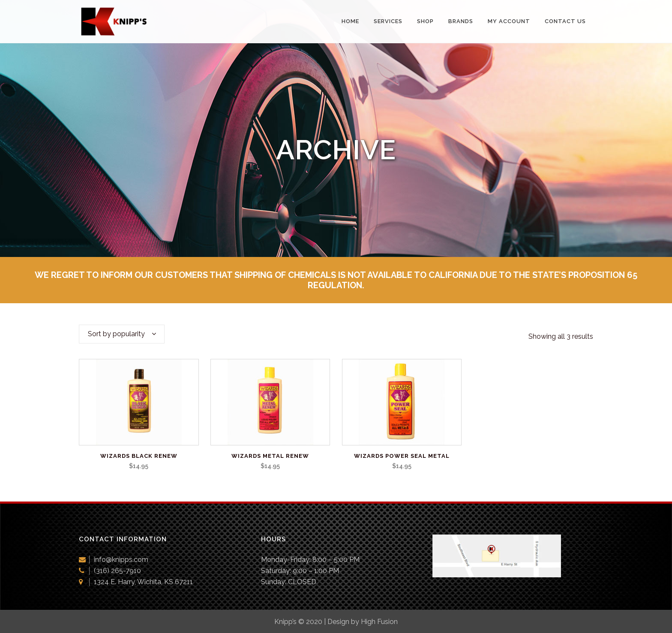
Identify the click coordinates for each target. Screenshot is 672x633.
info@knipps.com (121, 560)
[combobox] (122, 334)
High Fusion (379, 622)
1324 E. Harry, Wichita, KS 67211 (143, 582)
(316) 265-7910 (117, 571)
